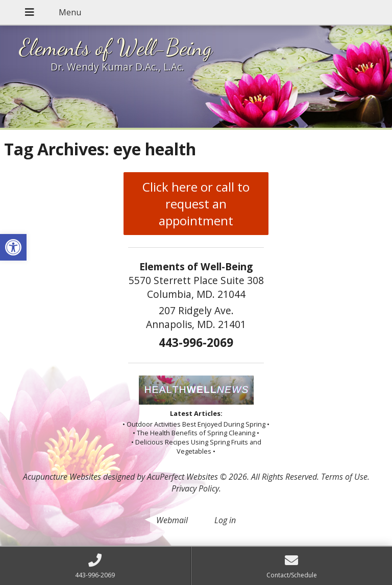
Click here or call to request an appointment (196, 204)
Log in (225, 520)
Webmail (172, 520)
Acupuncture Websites (62, 477)
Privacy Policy (195, 488)
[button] (13, 247)
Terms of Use (344, 477)
